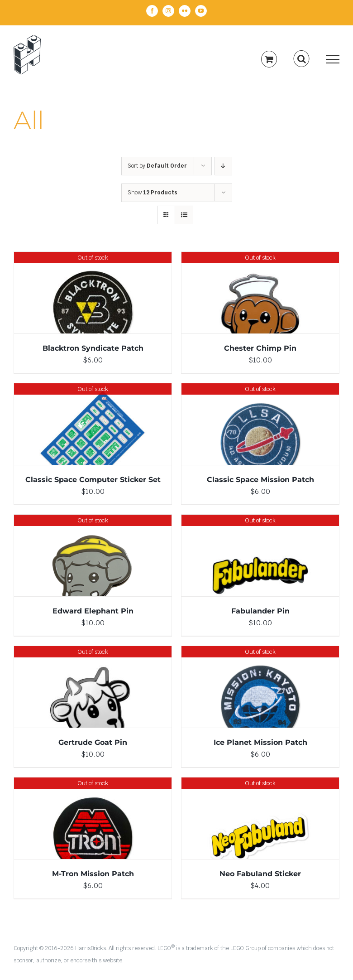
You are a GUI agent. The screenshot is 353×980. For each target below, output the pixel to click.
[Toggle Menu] (333, 59)
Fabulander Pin (260, 611)
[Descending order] (223, 166)
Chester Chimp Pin (260, 348)
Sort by (157, 166)
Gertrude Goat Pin (93, 742)
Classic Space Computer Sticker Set (93, 480)
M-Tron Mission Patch (93, 874)
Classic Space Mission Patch (260, 480)
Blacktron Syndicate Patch (93, 348)
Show (153, 193)
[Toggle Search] (302, 59)
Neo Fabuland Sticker (260, 874)
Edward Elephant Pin (93, 611)
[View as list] (184, 215)
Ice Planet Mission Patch (260, 742)
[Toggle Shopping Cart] (269, 59)
